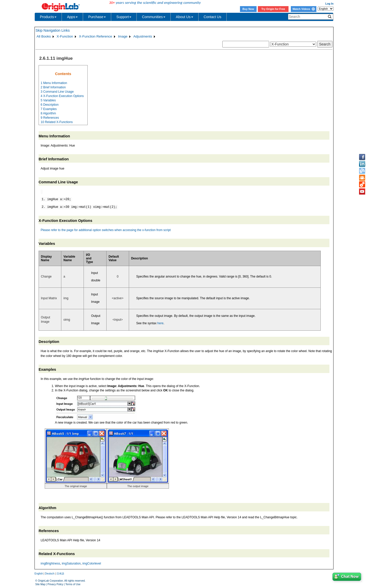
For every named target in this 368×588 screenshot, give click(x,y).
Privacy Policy (55, 584)
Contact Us (212, 17)
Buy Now (248, 9)
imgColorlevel (92, 563)
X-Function (65, 36)
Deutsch (50, 574)
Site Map (40, 584)
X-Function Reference (96, 36)
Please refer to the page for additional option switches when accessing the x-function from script (106, 230)
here (160, 323)
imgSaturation (71, 563)
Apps (72, 17)
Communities (154, 17)
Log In (329, 4)
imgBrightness (50, 563)
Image (123, 36)
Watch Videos (303, 9)
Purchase (97, 17)
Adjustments (143, 36)
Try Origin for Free (273, 9)
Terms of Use (73, 584)
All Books (44, 36)
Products (48, 17)
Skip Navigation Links (53, 30)
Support (124, 17)
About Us (185, 17)
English (39, 574)
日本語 (60, 574)
